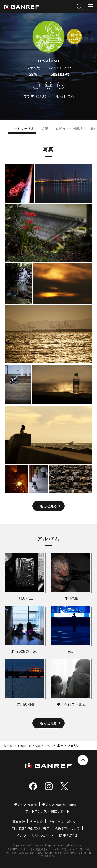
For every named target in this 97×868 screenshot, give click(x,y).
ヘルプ (22, 835)
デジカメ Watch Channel (60, 804)
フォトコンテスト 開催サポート (47, 811)
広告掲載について (67, 828)
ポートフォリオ (22, 129)
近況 (45, 129)
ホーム (8, 745)
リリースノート (43, 835)
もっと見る (65, 96)
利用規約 (36, 822)
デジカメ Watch (25, 804)
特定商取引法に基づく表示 (31, 828)
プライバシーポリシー (64, 822)
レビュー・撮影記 (69, 129)
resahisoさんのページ (35, 745)
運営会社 (19, 822)
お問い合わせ (68, 835)
